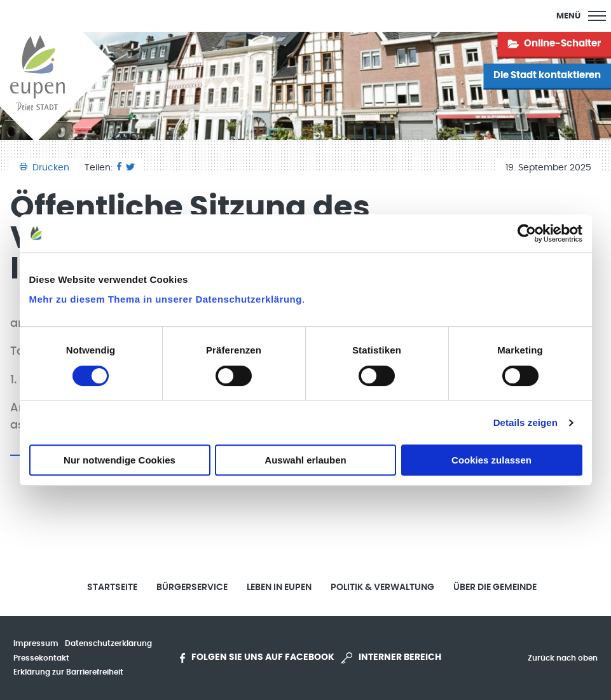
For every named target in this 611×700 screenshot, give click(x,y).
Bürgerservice (192, 587)
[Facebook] (119, 168)
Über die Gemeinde (495, 587)
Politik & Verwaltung (382, 587)
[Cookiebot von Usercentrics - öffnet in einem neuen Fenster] (527, 233)
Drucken (46, 168)
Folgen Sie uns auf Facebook (257, 658)
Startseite (112, 587)
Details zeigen (525, 422)
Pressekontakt (41, 658)
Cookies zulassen (491, 460)
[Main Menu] (581, 16)
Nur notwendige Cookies (120, 460)
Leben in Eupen (279, 587)
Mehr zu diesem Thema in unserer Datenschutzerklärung (166, 299)
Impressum (36, 643)
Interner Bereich (391, 658)
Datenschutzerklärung (108, 643)
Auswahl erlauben (305, 460)
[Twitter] (130, 168)
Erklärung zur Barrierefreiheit (68, 672)
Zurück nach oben (563, 658)
